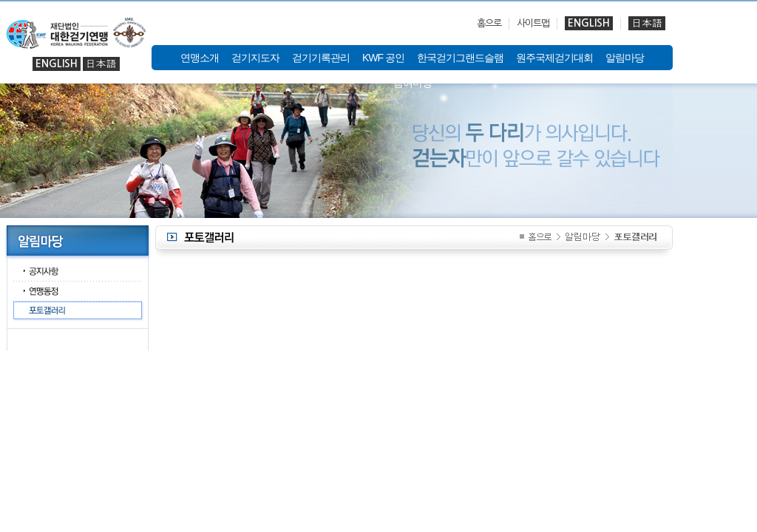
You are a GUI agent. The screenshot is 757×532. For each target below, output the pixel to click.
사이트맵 (533, 23)
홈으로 (489, 23)
